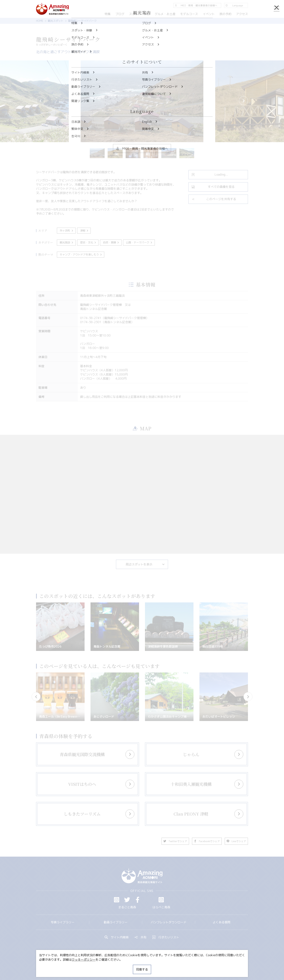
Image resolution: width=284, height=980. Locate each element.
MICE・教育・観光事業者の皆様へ (117, 966)
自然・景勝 (111, 242)
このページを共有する (214, 199)
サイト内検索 (117, 937)
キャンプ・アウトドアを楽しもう (81, 255)
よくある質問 (222, 922)
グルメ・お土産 (165, 14)
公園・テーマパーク (139, 242)
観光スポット (56, 21)
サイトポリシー (156, 966)
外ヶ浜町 (67, 231)
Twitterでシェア (175, 841)
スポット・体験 (139, 14)
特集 (108, 14)
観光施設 (67, 242)
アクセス (242, 14)
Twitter (127, 900)
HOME (40, 21)
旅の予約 (225, 14)
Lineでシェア (236, 841)
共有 (141, 937)
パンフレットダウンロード (169, 922)
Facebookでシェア (207, 841)
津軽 (84, 231)
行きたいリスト (166, 937)
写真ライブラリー (63, 922)
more (85, 751)
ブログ (120, 14)
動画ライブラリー (116, 922)
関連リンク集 (181, 966)
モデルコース (189, 14)
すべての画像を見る (213, 187)
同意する (142, 969)
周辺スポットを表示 (145, 564)
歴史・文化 (88, 242)
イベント (209, 14)
